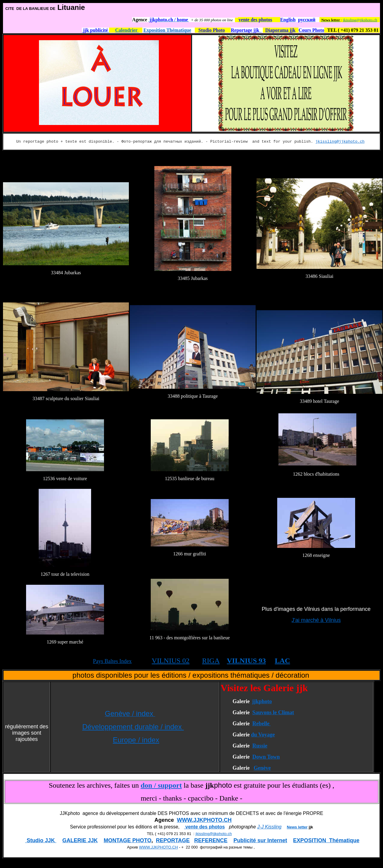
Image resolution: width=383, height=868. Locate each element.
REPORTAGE (173, 840)
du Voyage (263, 735)
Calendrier (127, 30)
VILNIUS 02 (171, 661)
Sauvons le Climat (273, 712)
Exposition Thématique (167, 30)
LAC (282, 661)
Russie (260, 746)
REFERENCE (211, 840)
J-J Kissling (269, 827)
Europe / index (136, 740)
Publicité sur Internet (260, 840)
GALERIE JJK (80, 840)
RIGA (211, 661)
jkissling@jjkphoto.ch (360, 20)
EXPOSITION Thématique (326, 840)
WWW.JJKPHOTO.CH (204, 820)
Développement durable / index (133, 727)
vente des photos (204, 827)
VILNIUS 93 (246, 661)
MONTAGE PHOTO (128, 840)
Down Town (266, 757)
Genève (262, 768)
